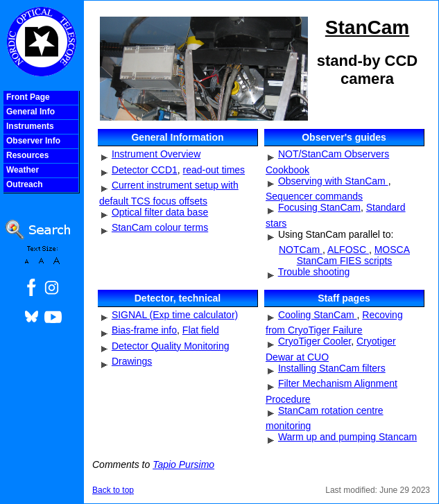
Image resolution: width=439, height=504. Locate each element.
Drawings (132, 361)
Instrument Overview (156, 154)
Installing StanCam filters (332, 368)
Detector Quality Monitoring (171, 346)
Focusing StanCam (319, 207)
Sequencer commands (314, 196)
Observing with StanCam (333, 181)
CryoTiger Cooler (315, 341)
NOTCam (301, 250)
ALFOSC (348, 250)
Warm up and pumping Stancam (347, 437)
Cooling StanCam (318, 315)
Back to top (113, 490)
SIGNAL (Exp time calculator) (175, 315)
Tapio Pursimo (183, 464)
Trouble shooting (314, 272)
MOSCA (392, 250)
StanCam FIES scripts (345, 261)
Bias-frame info (144, 330)
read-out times (214, 170)
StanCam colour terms (160, 227)
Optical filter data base (160, 212)
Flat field (201, 330)
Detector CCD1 (145, 170)
